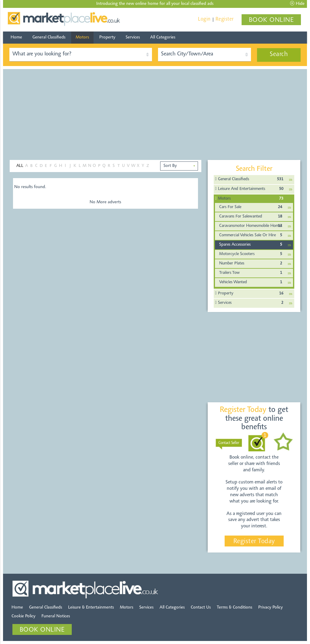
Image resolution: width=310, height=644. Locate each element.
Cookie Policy (23, 616)
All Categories (163, 37)
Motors (82, 37)
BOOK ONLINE (271, 20)
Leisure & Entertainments (91, 607)
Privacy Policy (270, 607)
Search (279, 55)
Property (107, 37)
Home (16, 37)
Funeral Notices (56, 616)
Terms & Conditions (234, 607)
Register (225, 19)
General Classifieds (49, 37)
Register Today (254, 542)
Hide (297, 4)
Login (204, 19)
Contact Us (201, 607)
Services (133, 37)
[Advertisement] (155, 111)
